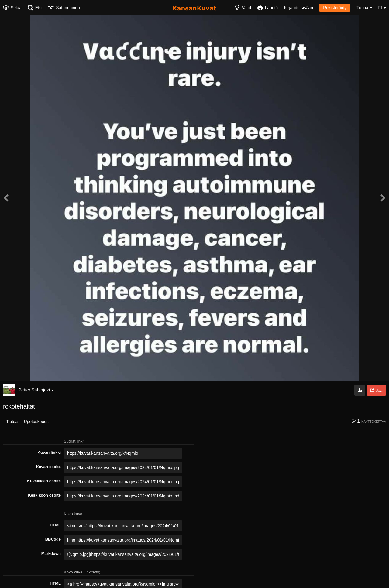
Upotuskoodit (36, 422)
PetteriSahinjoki (36, 390)
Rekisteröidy (335, 8)
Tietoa (12, 422)
